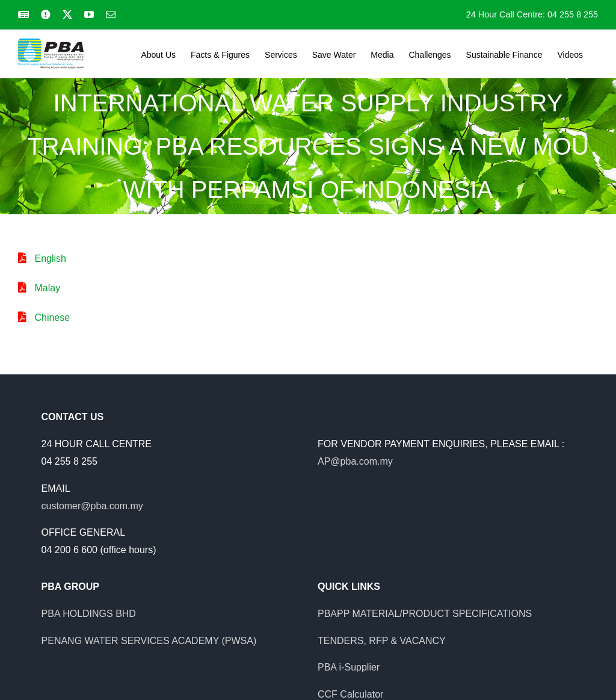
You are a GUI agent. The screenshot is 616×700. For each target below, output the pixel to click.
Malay (47, 288)
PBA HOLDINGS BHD (89, 614)
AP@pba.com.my (355, 461)
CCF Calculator (350, 694)
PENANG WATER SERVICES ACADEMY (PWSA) (149, 641)
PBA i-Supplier (349, 667)
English (50, 259)
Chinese (52, 317)
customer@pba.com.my (92, 506)
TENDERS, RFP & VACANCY (382, 641)
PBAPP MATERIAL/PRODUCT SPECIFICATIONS (425, 614)
